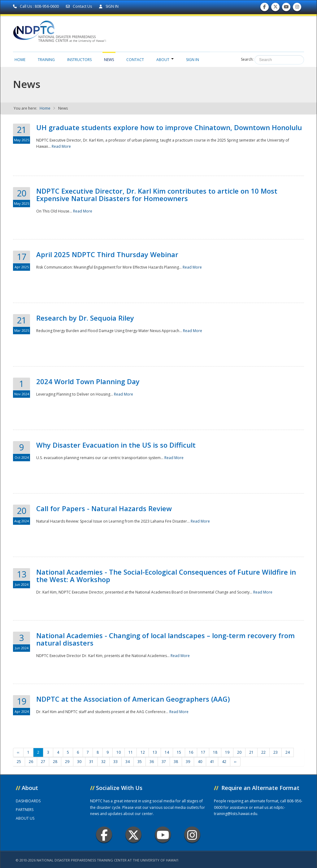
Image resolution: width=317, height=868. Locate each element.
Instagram (192, 835)
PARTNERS (25, 810)
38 (176, 762)
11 (131, 752)
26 (31, 762)
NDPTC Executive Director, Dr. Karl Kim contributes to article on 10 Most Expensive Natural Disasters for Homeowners (157, 195)
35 (140, 762)
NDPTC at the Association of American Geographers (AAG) (133, 699)
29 (67, 762)
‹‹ (18, 752)
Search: (247, 59)
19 (227, 752)
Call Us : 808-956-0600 (36, 6)
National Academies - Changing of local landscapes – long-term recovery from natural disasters (165, 639)
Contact (135, 60)
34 (128, 762)
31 (91, 762)
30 (79, 762)
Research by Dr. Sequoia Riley (85, 318)
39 (188, 762)
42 (224, 762)
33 (115, 762)
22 (263, 752)
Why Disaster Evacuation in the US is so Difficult (116, 445)
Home (20, 60)
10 (119, 752)
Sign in (193, 60)
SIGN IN (109, 6)
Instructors (79, 60)
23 (276, 752)
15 (179, 752)
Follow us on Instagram (297, 8)
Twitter (133, 835)
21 (251, 752)
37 (164, 762)
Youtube (163, 835)
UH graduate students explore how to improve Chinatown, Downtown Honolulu (169, 127)
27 (43, 762)
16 (191, 752)
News (109, 60)
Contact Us (79, 6)
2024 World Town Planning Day (88, 381)
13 (155, 752)
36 (152, 762)
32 (103, 762)
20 (239, 752)
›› (235, 762)
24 (288, 752)
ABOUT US (25, 818)
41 (212, 762)
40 (200, 762)
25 (19, 762)
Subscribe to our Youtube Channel (286, 8)
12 (143, 752)
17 (203, 752)
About (165, 60)
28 (55, 762)
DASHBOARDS (28, 801)
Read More (61, 146)
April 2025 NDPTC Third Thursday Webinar (107, 254)
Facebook (104, 835)
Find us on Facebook (265, 8)
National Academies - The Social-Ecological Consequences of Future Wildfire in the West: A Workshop (166, 576)
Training (46, 60)
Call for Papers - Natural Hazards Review (104, 508)
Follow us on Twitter (276, 8)
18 (215, 752)
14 (167, 752)
